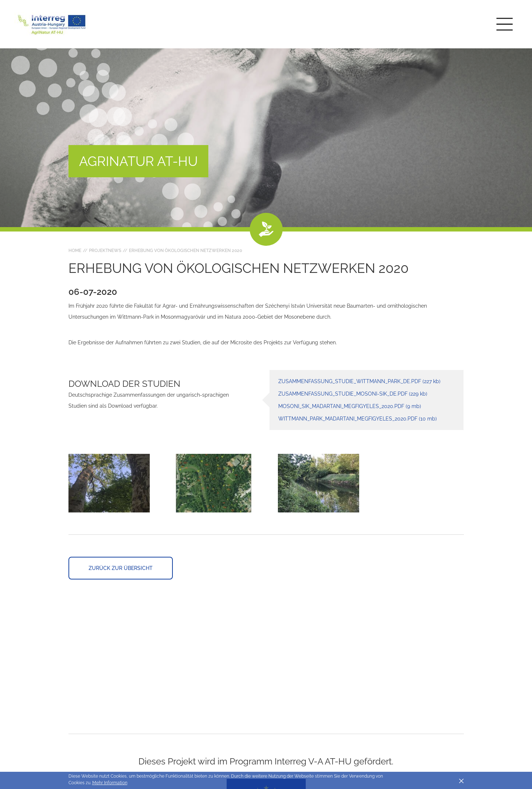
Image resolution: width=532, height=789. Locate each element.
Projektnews (105, 251)
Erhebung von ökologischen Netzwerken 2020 (185, 251)
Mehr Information (110, 783)
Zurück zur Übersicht (121, 568)
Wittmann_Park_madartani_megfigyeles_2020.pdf (358, 419)
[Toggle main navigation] (505, 24)
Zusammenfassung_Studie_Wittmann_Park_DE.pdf (359, 381)
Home (75, 251)
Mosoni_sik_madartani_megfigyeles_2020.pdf (350, 406)
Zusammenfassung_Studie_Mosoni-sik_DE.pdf (353, 394)
